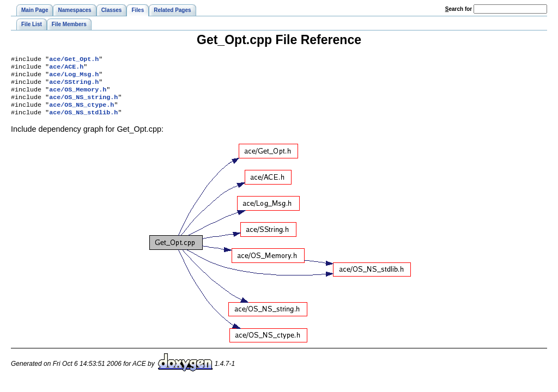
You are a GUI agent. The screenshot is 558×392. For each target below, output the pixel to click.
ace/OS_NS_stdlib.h (83, 121)
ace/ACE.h (66, 69)
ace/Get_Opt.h (74, 60)
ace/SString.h (74, 86)
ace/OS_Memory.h (78, 95)
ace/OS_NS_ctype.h (81, 112)
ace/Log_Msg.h (74, 77)
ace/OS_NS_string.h (83, 103)
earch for (459, 9)
